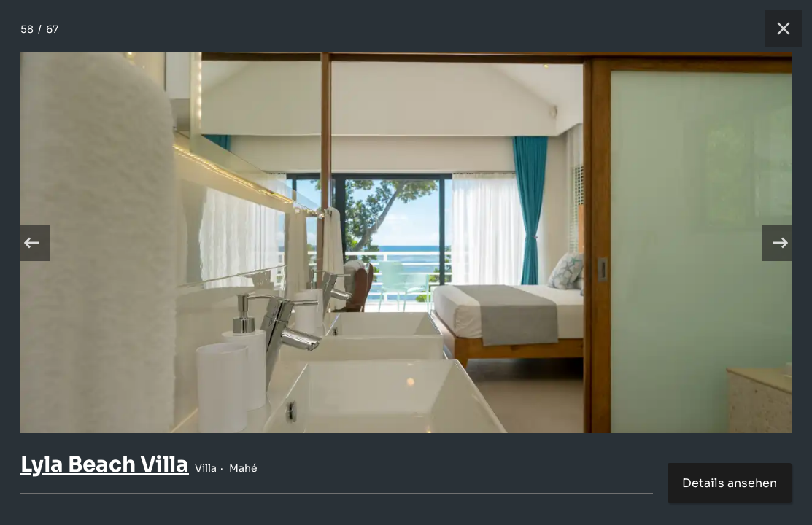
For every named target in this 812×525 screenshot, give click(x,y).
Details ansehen (730, 483)
